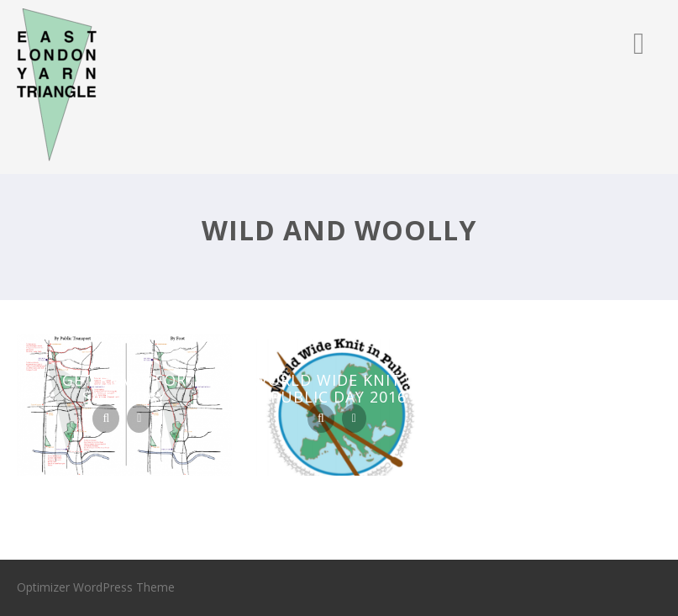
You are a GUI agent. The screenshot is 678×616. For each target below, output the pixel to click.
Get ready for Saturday (124, 388)
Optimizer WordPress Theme (96, 587)
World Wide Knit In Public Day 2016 (339, 388)
